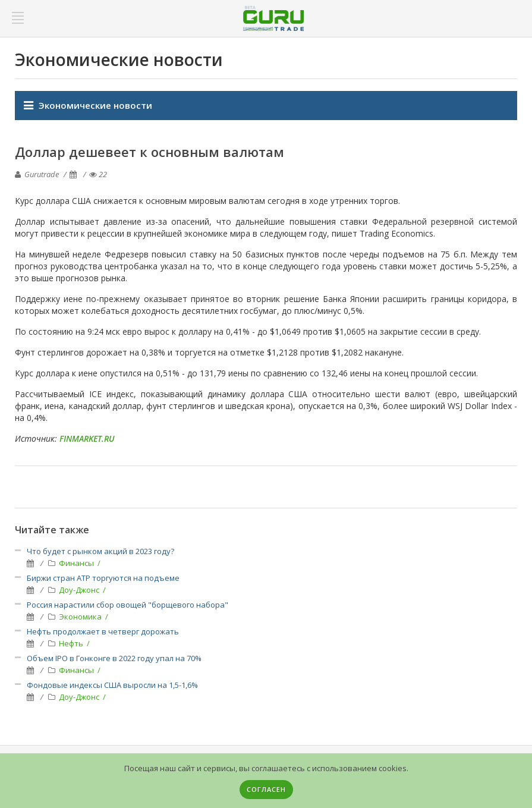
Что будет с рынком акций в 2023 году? (100, 551)
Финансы (77, 563)
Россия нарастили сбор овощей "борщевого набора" (128, 605)
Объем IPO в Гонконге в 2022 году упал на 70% (114, 658)
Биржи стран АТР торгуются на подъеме (103, 578)
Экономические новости (95, 105)
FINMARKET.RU (87, 438)
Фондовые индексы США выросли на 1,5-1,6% (112, 685)
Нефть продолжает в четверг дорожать (103, 631)
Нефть (72, 643)
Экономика (81, 617)
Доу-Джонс (80, 590)
